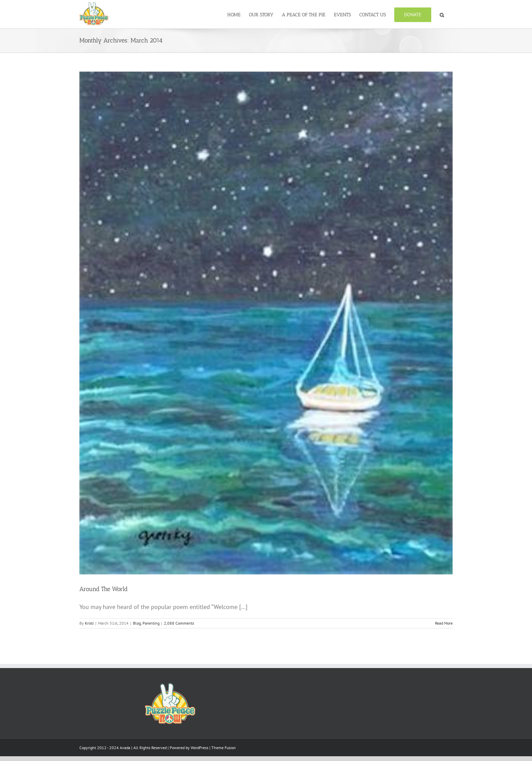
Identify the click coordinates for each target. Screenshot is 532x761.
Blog (137, 639)
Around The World (103, 605)
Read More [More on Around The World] (444, 639)
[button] (442, 14)
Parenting (151, 639)
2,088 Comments (179, 639)
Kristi (89, 639)
